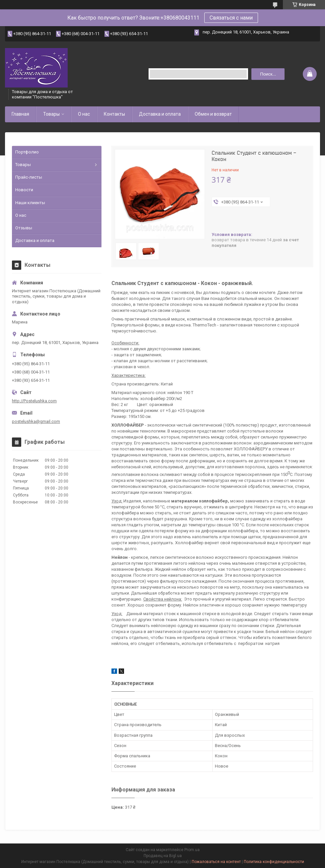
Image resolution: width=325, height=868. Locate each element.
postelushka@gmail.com (36, 421)
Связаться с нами (231, 18)
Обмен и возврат (213, 114)
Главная (20, 114)
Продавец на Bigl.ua (163, 856)
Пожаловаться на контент (216, 862)
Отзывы (24, 228)
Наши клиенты (30, 203)
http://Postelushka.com (34, 401)
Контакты (114, 114)
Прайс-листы (29, 177)
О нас (84, 114)
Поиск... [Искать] (268, 74)
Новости (24, 190)
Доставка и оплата (160, 114)
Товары (51, 114)
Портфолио (27, 152)
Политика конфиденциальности (274, 862)
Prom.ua (192, 850)
